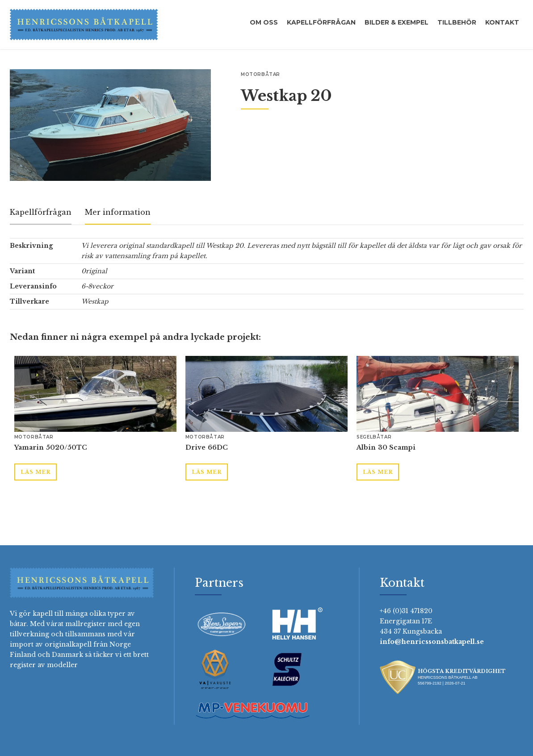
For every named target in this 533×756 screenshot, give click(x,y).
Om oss (264, 22)
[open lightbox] (110, 125)
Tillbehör (457, 22)
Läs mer (36, 472)
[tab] (41, 213)
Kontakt (502, 22)
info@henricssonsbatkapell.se (432, 642)
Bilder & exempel (397, 22)
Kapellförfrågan (321, 22)
